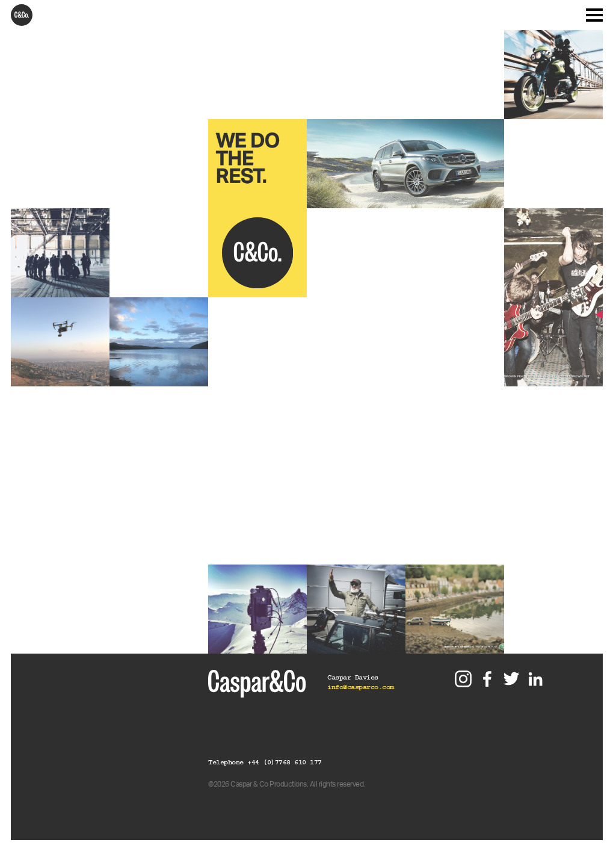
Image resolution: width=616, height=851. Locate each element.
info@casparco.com (361, 687)
